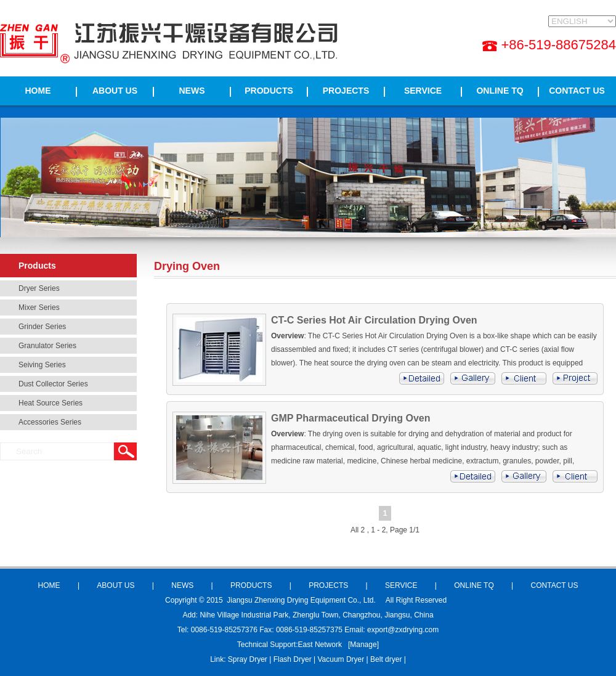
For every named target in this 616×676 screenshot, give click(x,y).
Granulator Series (47, 346)
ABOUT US (115, 91)
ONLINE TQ (500, 91)
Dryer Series (39, 288)
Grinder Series (42, 327)
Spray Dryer (248, 659)
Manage (363, 645)
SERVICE (423, 91)
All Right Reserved (416, 600)
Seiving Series (42, 365)
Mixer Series (39, 307)
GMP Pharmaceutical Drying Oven (351, 418)
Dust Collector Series (53, 384)
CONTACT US (577, 91)
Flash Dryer (293, 659)
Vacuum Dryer (341, 659)
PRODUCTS (269, 91)
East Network (320, 645)
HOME (38, 91)
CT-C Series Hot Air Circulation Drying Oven (374, 320)
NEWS (192, 91)
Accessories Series (50, 422)
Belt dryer (386, 659)
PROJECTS (346, 91)
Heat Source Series (51, 403)
